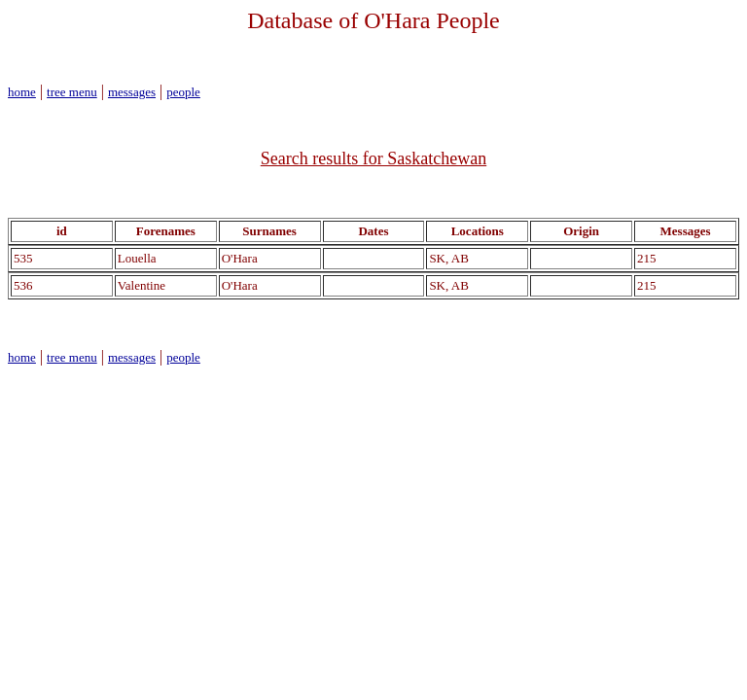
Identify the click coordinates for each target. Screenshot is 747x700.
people (183, 92)
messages (132, 92)
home (22, 92)
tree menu (72, 92)
